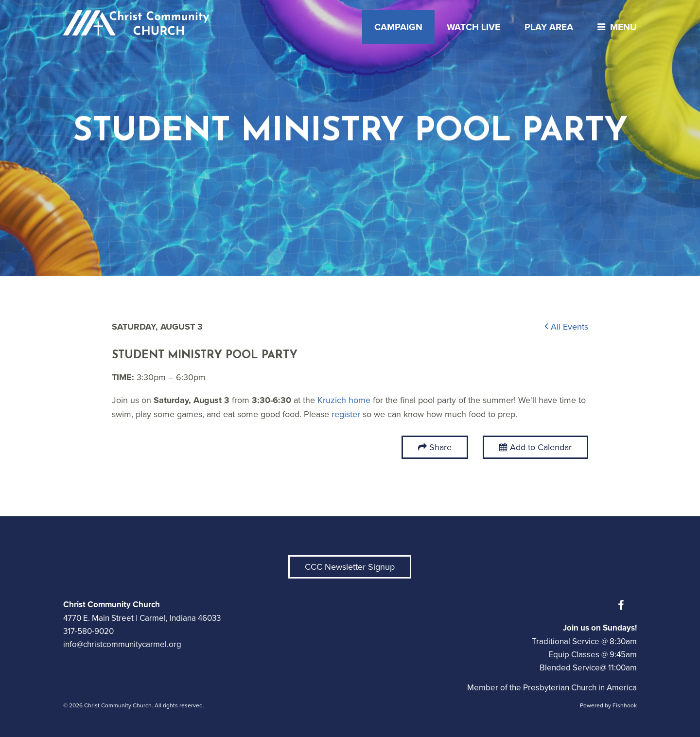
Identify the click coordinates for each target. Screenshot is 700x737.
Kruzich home (344, 400)
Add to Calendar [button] (535, 447)
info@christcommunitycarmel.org (122, 644)
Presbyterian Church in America (580, 688)
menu (615, 27)
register (346, 414)
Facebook (623, 605)
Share (440, 447)
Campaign (398, 27)
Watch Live (473, 27)
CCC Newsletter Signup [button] (350, 567)
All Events (566, 327)
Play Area (549, 27)
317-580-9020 (88, 631)
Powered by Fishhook (608, 705)
